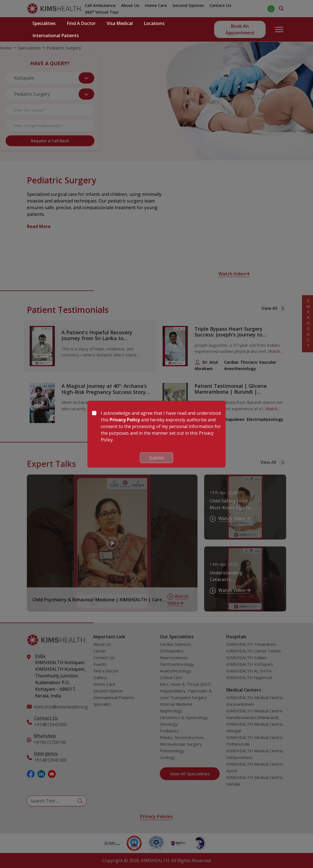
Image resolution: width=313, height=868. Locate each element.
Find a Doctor (81, 23)
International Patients (56, 36)
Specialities (44, 23)
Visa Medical (120, 23)
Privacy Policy (125, 420)
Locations (154, 23)
